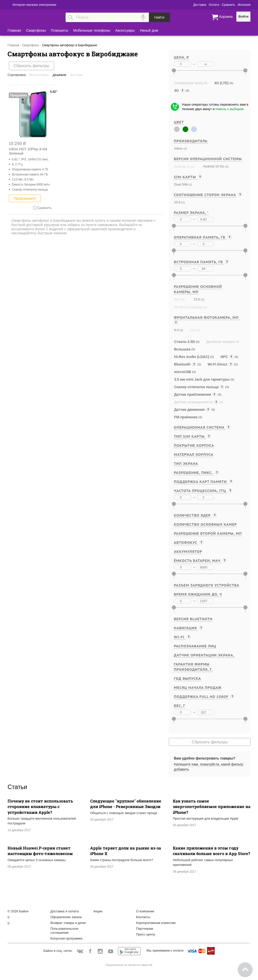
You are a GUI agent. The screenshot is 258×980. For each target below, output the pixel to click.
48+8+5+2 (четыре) (189, 307)
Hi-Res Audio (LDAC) (192, 357)
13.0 (197, 299)
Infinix (178, 148)
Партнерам (144, 929)
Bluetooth (185, 364)
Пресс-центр (146, 934)
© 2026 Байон (18, 911)
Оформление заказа (66, 917)
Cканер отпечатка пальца (199, 387)
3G (179, 91)
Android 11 (182, 167)
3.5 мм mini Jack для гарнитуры (202, 379)
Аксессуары (125, 30)
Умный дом (149, 30)
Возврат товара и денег (68, 923)
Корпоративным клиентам (156, 923)
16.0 (193, 330)
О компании (145, 911)
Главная (14, 30)
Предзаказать (25, 198)
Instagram (100, 952)
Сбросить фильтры (31, 66)
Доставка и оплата (64, 911)
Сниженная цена (188, 83)
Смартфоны (36, 30)
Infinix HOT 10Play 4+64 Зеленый (28, 151)
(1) (185, 148)
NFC (227, 357)
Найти (159, 17)
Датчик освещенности (196, 402)
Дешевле (59, 75)
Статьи (17, 787)
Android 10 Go (214, 166)
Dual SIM (181, 184)
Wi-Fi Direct (220, 364)
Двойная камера (221, 342)
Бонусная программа (66, 938)
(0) (192, 167)
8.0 (176, 330)
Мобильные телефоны (92, 30)
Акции (98, 911)
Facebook (90, 952)
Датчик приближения (195, 394)
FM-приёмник (186, 417)
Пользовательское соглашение (64, 931)
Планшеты (60, 30)
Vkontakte (80, 951)
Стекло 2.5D (185, 342)
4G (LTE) (221, 83)
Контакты (143, 917)
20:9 (177, 202)
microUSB (183, 372)
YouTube (111, 952)
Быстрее (76, 75)
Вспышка (182, 349)
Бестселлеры (39, 75)
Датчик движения (192, 410)
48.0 (177, 299)
